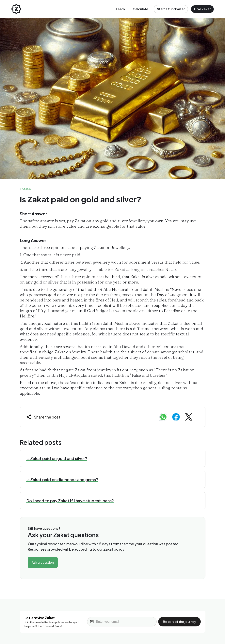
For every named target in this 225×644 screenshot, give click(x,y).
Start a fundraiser (171, 9)
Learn (120, 9)
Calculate (140, 9)
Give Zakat (202, 9)
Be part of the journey (179, 622)
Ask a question (43, 562)
